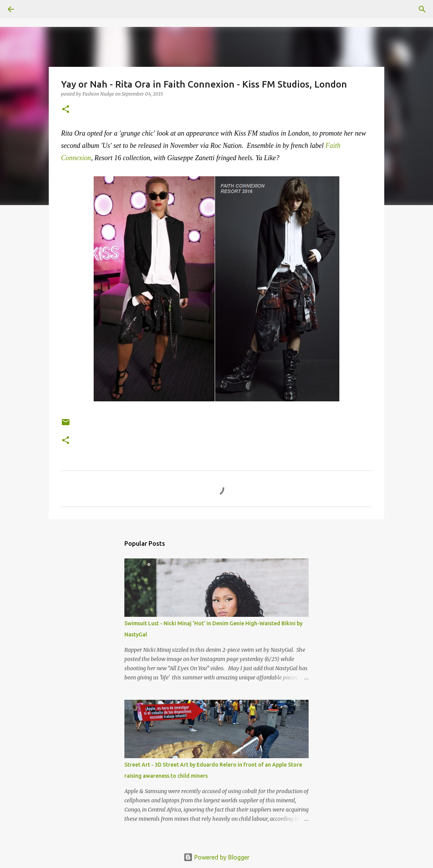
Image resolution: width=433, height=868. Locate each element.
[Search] (32, 9)
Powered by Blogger (216, 857)
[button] (66, 110)
